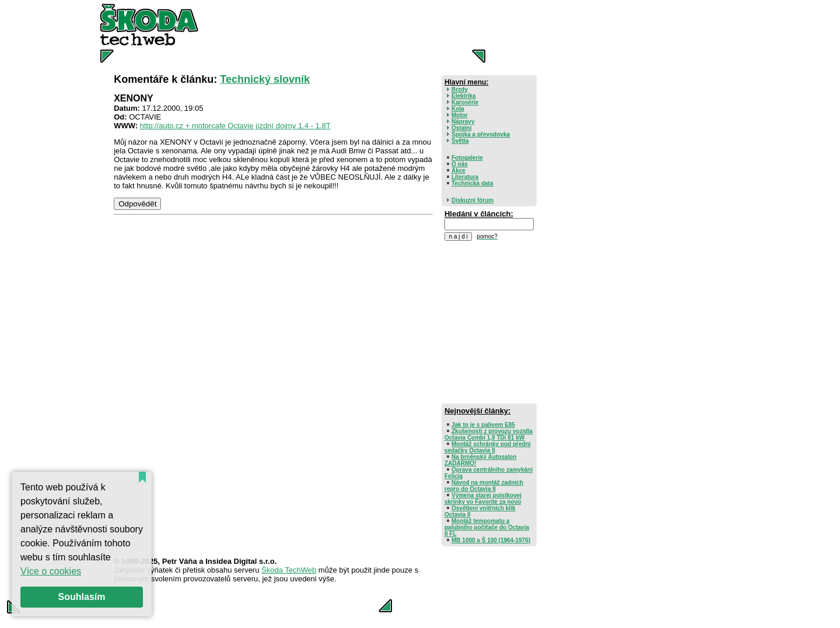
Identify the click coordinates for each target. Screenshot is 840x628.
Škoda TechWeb (289, 570)
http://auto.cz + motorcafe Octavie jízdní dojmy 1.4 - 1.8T (235, 126)
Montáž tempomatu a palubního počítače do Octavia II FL (487, 527)
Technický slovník (265, 79)
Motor (460, 115)
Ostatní (461, 128)
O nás (460, 164)
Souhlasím (82, 597)
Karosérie (465, 102)
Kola (458, 109)
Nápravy (463, 122)
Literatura (465, 177)
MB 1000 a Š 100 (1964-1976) (491, 540)
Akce (459, 171)
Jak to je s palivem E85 (483, 425)
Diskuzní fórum (473, 200)
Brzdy (460, 90)
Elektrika (464, 96)
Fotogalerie (467, 158)
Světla (460, 141)
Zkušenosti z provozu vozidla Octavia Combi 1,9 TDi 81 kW (489, 434)
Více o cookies (51, 571)
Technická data (473, 183)
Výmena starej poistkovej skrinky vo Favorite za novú (483, 499)
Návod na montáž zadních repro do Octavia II (484, 486)
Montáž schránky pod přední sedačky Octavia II (488, 447)
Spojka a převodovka (481, 134)
